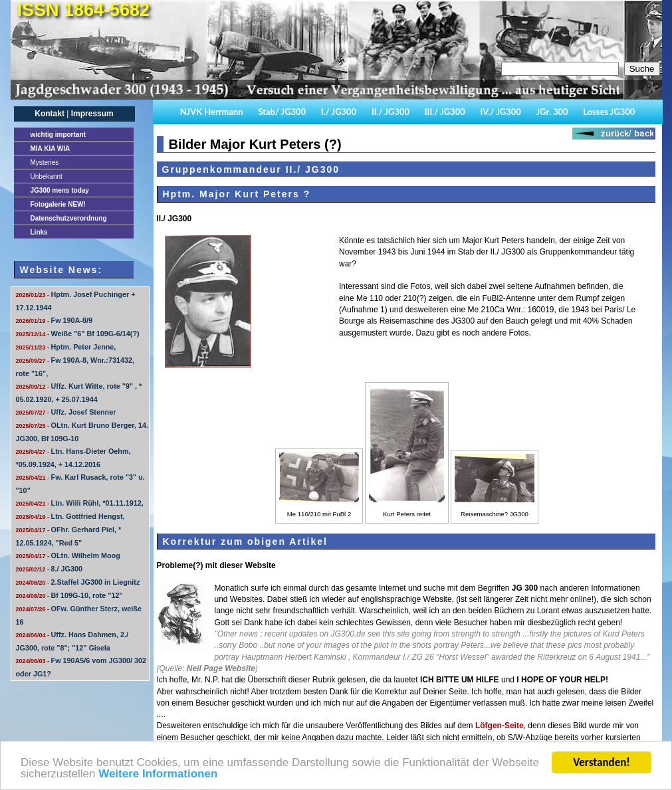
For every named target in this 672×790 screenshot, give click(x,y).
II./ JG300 (391, 112)
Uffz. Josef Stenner (66, 412)
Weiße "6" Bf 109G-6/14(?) (78, 334)
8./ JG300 (49, 569)
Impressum (92, 114)
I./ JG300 (339, 112)
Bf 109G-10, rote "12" (69, 595)
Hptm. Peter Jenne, (66, 347)
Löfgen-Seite (500, 726)
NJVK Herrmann (212, 112)
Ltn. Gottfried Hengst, (70, 516)
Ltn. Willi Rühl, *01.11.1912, (80, 503)
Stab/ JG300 (282, 112)
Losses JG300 (609, 112)
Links (39, 232)
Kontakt (50, 114)
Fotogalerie (58, 204)
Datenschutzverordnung (69, 218)
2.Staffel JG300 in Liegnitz (78, 582)
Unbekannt (47, 176)
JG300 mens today (60, 190)
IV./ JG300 (500, 112)
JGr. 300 (552, 112)
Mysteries (45, 162)
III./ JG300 (445, 112)
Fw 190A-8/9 (54, 320)
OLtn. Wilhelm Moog (68, 555)
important (58, 135)
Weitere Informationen (158, 775)
